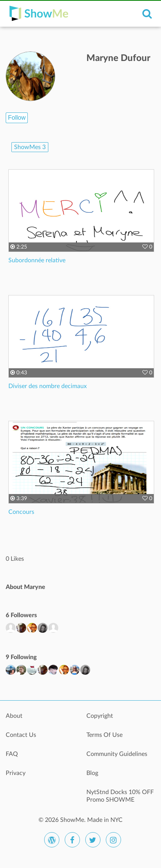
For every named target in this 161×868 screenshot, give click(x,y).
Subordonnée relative (37, 260)
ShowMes (30, 147)
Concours (21, 512)
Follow (17, 118)
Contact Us (21, 735)
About (14, 716)
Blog (92, 773)
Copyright (100, 716)
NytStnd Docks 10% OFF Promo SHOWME (120, 796)
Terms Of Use (104, 735)
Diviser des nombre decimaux (48, 386)
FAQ (12, 754)
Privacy (16, 773)
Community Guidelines (117, 754)
